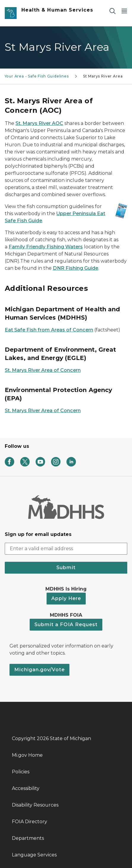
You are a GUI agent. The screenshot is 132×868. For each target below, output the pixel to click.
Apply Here (66, 598)
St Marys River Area (103, 76)
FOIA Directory (30, 822)
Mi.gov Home (27, 755)
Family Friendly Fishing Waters (46, 247)
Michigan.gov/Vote (39, 670)
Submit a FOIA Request (66, 625)
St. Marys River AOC (39, 123)
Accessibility (26, 788)
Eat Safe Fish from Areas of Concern (49, 330)
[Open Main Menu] (124, 11)
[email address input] (66, 549)
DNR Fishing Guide (75, 268)
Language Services (34, 855)
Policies (21, 772)
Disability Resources (35, 805)
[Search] (112, 11)
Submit (66, 568)
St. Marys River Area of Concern (43, 370)
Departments (28, 838)
